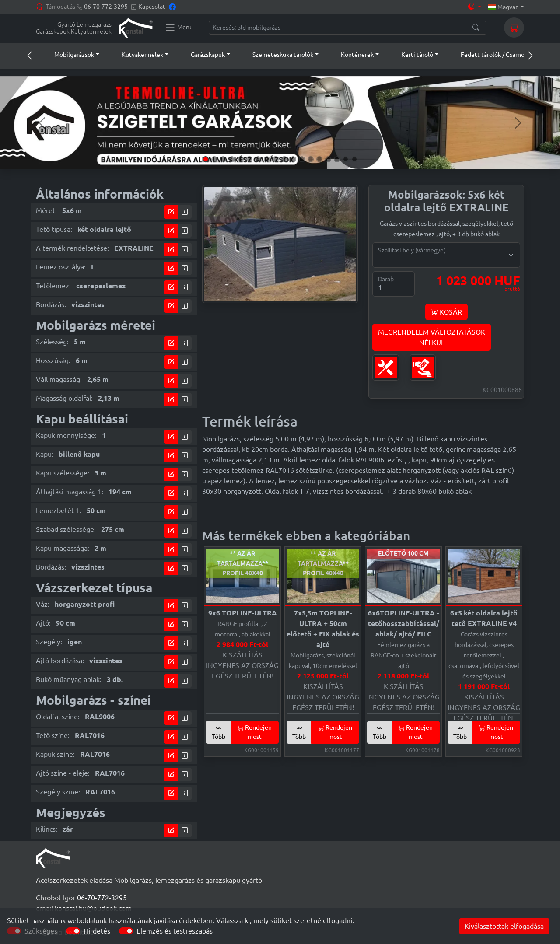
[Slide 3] (223, 159)
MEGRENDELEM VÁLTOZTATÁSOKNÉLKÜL (432, 337)
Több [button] (219, 732)
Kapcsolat (152, 7)
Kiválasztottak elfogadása (504, 926)
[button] (69, 55)
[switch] (73, 931)
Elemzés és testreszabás (175, 931)
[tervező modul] (171, 212)
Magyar (504, 7)
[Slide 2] (214, 159)
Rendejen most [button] (255, 732)
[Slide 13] (311, 159)
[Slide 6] (249, 159)
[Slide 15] (328, 159)
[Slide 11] (293, 159)
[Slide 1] (206, 159)
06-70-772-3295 (106, 7)
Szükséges (41, 931)
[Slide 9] (276, 159)
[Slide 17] (346, 159)
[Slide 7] (258, 159)
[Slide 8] (267, 159)
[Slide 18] (354, 159)
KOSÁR (446, 312)
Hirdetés (97, 931)
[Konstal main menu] (179, 28)
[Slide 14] (319, 159)
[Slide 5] (241, 159)
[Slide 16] (337, 159)
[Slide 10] (284, 159)
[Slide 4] (232, 159)
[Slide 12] (302, 159)
